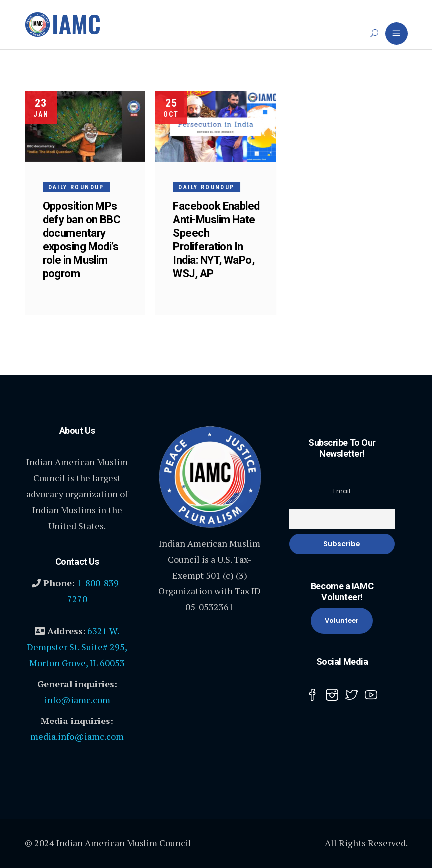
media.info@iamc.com (77, 736)
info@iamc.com (77, 700)
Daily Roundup (76, 187)
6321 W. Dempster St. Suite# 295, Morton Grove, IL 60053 (77, 647)
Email (342, 491)
